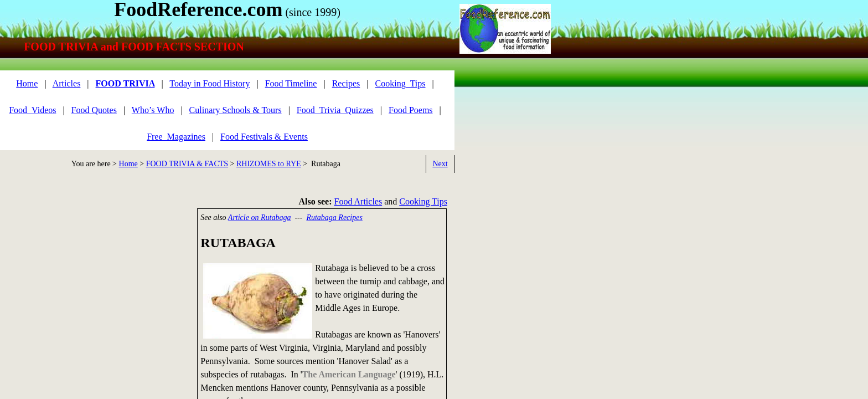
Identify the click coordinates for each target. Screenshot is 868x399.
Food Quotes (94, 110)
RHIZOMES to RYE (269, 164)
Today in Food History (210, 83)
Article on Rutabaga (260, 218)
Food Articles (358, 201)
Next (440, 164)
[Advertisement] (94, 286)
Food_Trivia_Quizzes (335, 110)
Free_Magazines (176, 137)
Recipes (346, 83)
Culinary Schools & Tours (236, 110)
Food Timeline (291, 83)
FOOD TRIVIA (125, 83)
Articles (67, 83)
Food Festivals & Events (264, 137)
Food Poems (411, 110)
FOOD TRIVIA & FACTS (187, 164)
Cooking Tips (423, 201)
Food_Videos (32, 110)
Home (128, 164)
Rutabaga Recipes (334, 218)
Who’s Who (153, 110)
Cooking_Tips (401, 83)
